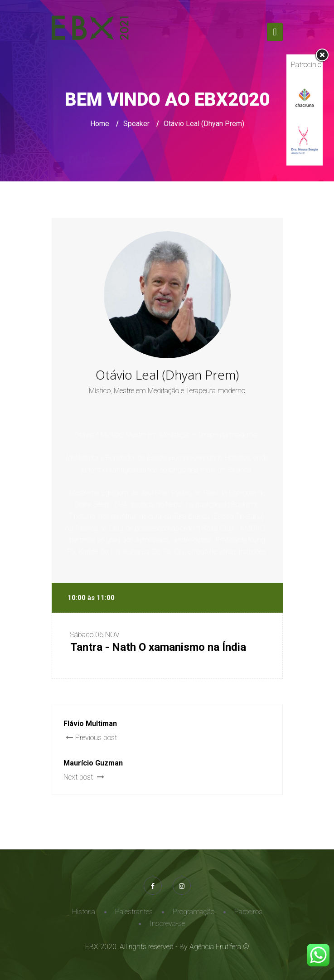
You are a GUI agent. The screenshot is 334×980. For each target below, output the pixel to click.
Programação (194, 912)
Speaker (136, 124)
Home (100, 124)
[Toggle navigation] (275, 32)
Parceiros (248, 912)
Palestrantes (134, 912)
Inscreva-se (167, 924)
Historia (84, 912)
